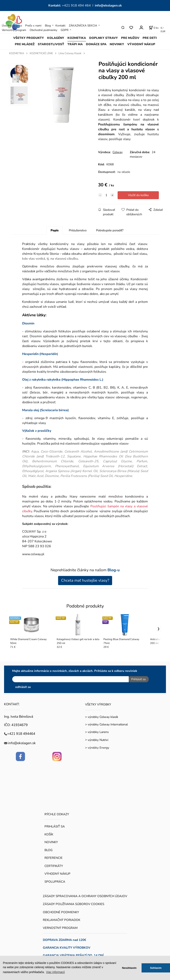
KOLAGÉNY (56, 38)
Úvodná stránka (12, 26)
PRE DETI (150, 38)
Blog (48, 26)
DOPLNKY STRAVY (103, 38)
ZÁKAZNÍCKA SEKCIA (83, 26)
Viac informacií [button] (55, 972)
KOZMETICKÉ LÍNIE (41, 53)
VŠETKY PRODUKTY (29, 38)
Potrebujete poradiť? (110, 230)
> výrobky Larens (97, 731)
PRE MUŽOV (130, 38)
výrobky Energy (99, 746)
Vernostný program (14, 30)
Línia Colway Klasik (70, 53)
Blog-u (114, 570)
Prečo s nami (33, 26)
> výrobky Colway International (106, 723)
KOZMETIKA (77, 38)
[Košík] (154, 28)
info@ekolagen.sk (108, 5)
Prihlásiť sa (137, 679)
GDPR (65, 30)
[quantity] (106, 195)
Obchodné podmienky (43, 30)
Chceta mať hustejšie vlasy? (85, 580)
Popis (55, 230)
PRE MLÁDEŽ (25, 44)
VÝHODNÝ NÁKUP (141, 44)
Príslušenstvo (78, 230)
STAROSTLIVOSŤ (51, 44)
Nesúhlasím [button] (129, 968)
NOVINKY (117, 44)
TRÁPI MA (75, 44)
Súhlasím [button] (156, 968)
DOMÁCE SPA (96, 44)
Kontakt (60, 26)
